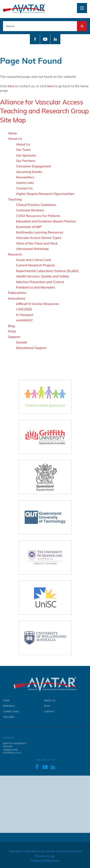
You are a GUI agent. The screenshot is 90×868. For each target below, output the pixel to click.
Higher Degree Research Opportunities (45, 194)
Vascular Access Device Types (39, 238)
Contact (49, 712)
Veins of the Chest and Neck (37, 243)
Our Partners (26, 161)
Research (15, 254)
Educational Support (31, 348)
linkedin (55, 39)
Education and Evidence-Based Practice (46, 221)
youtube (45, 39)
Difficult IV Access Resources (37, 304)
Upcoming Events (29, 172)
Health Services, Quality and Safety (43, 276)
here (11, 86)
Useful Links (25, 183)
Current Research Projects (35, 265)
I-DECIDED (24, 309)
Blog (11, 326)
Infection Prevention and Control (40, 282)
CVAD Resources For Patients (38, 216)
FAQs (12, 331)
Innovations (17, 298)
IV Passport (25, 315)
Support (14, 337)
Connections (11, 712)
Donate (22, 342)
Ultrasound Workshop (32, 249)
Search (82, 23)
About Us (15, 139)
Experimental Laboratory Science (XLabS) (47, 271)
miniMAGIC (24, 320)
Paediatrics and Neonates (35, 287)
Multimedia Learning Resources (40, 232)
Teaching (15, 199)
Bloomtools (53, 862)
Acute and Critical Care (33, 260)
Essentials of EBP (29, 227)
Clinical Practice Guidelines (36, 205)
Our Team (23, 150)
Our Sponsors (26, 155)
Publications (17, 293)
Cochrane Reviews (30, 210)
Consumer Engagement (33, 166)
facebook (35, 39)
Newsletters (25, 177)
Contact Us (24, 188)
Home (12, 133)
